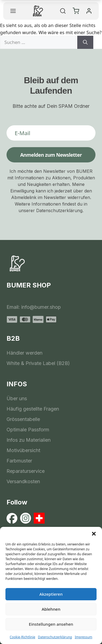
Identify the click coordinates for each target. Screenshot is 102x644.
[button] (94, 534)
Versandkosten (23, 481)
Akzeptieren (51, 594)
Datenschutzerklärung (55, 637)
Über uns (17, 398)
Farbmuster (19, 461)
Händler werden (24, 353)
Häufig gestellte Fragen (33, 409)
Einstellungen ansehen (51, 624)
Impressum (84, 637)
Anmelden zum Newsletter (51, 155)
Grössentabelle (23, 419)
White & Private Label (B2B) (38, 363)
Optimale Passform (28, 430)
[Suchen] (85, 42)
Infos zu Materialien (29, 440)
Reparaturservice (26, 471)
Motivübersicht (23, 450)
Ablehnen (51, 609)
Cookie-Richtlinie (23, 637)
